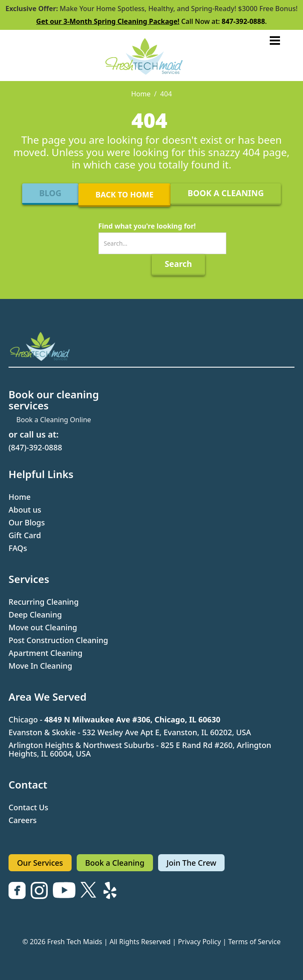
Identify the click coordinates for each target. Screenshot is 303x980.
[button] (275, 41)
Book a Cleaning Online (53, 420)
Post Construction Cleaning (58, 640)
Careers (23, 820)
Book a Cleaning (115, 863)
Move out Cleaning (43, 627)
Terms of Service (255, 942)
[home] (152, 55)
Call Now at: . (151, 21)
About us (25, 510)
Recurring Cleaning (44, 602)
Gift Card (25, 535)
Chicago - (114, 719)
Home (141, 94)
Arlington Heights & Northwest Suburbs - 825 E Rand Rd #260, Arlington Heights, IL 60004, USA (140, 749)
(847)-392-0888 (35, 447)
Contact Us (28, 807)
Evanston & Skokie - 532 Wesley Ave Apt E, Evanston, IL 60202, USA (130, 732)
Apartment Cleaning (46, 653)
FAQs (18, 548)
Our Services (40, 863)
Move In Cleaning (40, 666)
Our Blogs (27, 522)
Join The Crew (192, 863)
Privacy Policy (199, 942)
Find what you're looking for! (147, 226)
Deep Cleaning (35, 615)
